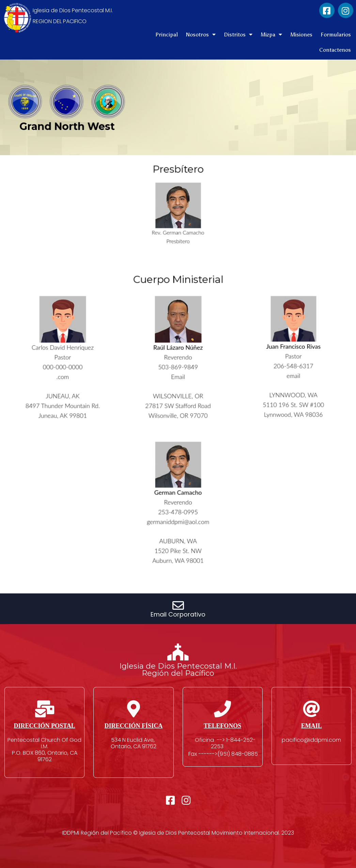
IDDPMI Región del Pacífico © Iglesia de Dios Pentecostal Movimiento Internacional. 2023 (178, 833)
